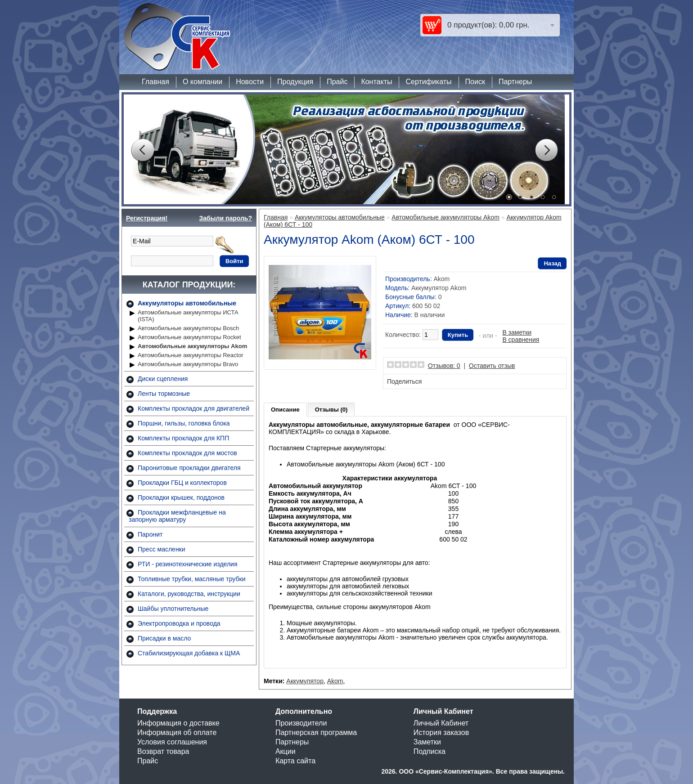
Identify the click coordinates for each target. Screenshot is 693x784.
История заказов (441, 732)
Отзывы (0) (331, 410)
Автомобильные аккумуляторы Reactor (191, 355)
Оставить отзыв (492, 366)
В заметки (517, 332)
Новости (250, 82)
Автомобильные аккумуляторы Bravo (188, 364)
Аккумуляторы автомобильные (187, 303)
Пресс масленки (162, 549)
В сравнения (521, 340)
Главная (155, 82)
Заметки (427, 742)
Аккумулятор (305, 681)
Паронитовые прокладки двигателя (189, 468)
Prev (142, 150)
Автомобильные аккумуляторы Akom (192, 346)
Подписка (430, 751)
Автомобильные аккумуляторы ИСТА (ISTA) (188, 316)
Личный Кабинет (441, 723)
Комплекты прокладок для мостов (187, 453)
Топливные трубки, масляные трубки (191, 579)
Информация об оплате (177, 732)
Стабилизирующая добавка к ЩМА (189, 653)
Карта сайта (295, 761)
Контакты (376, 82)
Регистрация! (147, 218)
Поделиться (404, 381)
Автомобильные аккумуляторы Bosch (188, 328)
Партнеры (515, 82)
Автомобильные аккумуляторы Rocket (189, 337)
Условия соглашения (172, 742)
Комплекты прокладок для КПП (183, 438)
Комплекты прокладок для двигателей (193, 408)
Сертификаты (428, 82)
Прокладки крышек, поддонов (181, 497)
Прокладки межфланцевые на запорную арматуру (177, 516)
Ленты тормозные (164, 394)
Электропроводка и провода (179, 623)
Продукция (295, 82)
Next (546, 150)
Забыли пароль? (225, 218)
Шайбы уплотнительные (173, 609)
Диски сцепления (163, 379)
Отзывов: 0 (444, 366)
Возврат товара (163, 751)
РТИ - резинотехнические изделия (187, 564)
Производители (301, 723)
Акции (286, 751)
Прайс (337, 82)
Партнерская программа (316, 732)
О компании (202, 82)
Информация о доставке (178, 723)
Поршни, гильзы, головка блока (184, 423)
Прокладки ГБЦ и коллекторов (182, 483)
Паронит (150, 534)
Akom (441, 279)
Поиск (475, 82)
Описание (285, 410)
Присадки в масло (164, 638)
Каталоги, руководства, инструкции (189, 594)
